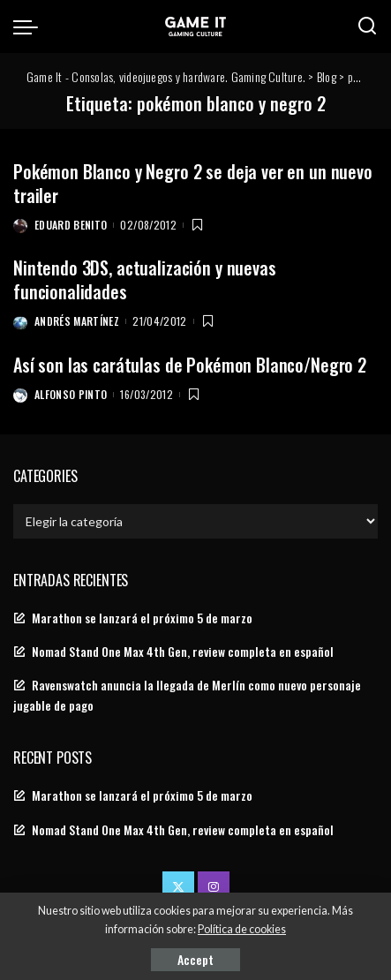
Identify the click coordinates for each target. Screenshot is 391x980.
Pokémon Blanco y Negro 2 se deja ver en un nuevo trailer (193, 183)
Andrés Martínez (77, 321)
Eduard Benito (71, 225)
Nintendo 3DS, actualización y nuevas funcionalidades (145, 279)
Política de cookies (242, 929)
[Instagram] (214, 887)
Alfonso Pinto (71, 394)
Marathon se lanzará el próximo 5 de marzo (142, 618)
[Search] (367, 26)
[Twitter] (178, 887)
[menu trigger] (30, 26)
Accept (195, 959)
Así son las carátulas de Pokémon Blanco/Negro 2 (190, 365)
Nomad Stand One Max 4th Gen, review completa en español (183, 652)
